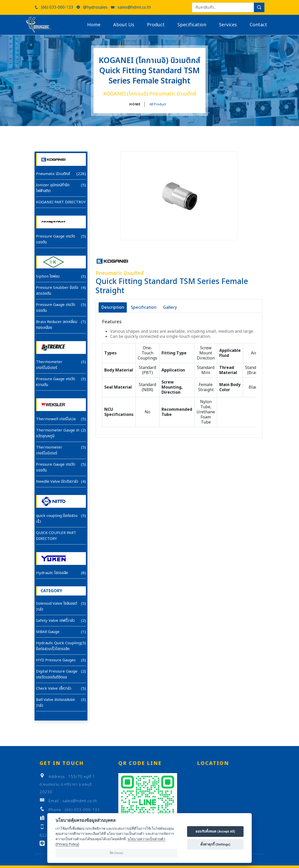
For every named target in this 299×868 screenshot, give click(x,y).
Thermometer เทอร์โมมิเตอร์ (49, 365)
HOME (135, 104)
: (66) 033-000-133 (54, 7)
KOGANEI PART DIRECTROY (61, 202)
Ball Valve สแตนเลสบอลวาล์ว (55, 703)
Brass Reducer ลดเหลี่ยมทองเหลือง (57, 325)
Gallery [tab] (170, 307)
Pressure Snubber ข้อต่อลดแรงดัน (57, 291)
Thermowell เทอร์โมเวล (56, 419)
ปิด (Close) (116, 853)
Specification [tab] (144, 307)
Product (156, 25)
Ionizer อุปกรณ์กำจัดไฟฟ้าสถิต (53, 188)
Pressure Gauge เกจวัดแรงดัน (56, 239)
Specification (192, 25)
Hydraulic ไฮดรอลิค (52, 573)
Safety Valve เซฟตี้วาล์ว (55, 621)
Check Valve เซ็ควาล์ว (54, 689)
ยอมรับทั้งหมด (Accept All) (215, 831)
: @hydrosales (92, 7)
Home (94, 25)
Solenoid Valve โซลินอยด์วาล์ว (57, 606)
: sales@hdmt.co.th (131, 7)
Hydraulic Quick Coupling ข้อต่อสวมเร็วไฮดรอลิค (59, 646)
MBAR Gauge (48, 632)
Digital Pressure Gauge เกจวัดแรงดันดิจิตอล (57, 674)
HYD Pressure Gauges (56, 660)
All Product (158, 104)
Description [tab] (113, 307)
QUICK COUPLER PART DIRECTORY (56, 536)
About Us (124, 25)
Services (228, 25)
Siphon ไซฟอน (48, 276)
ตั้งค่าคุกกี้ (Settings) (215, 844)
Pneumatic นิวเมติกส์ (53, 174)
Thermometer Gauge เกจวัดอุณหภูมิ (58, 433)
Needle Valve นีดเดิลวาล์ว (57, 482)
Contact (258, 25)
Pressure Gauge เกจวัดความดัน (56, 382)
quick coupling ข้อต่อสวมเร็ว (57, 519)
